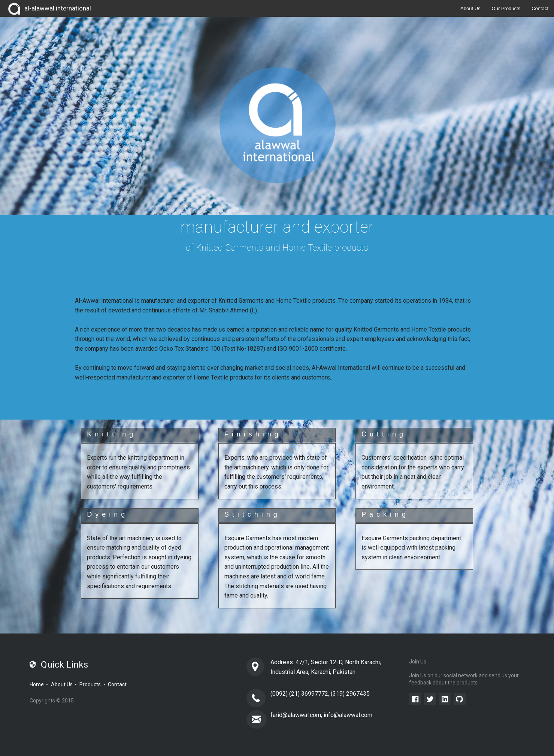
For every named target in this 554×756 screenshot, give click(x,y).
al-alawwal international (48, 9)
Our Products (506, 8)
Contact (540, 8)
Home (37, 684)
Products (90, 684)
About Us (470, 8)
